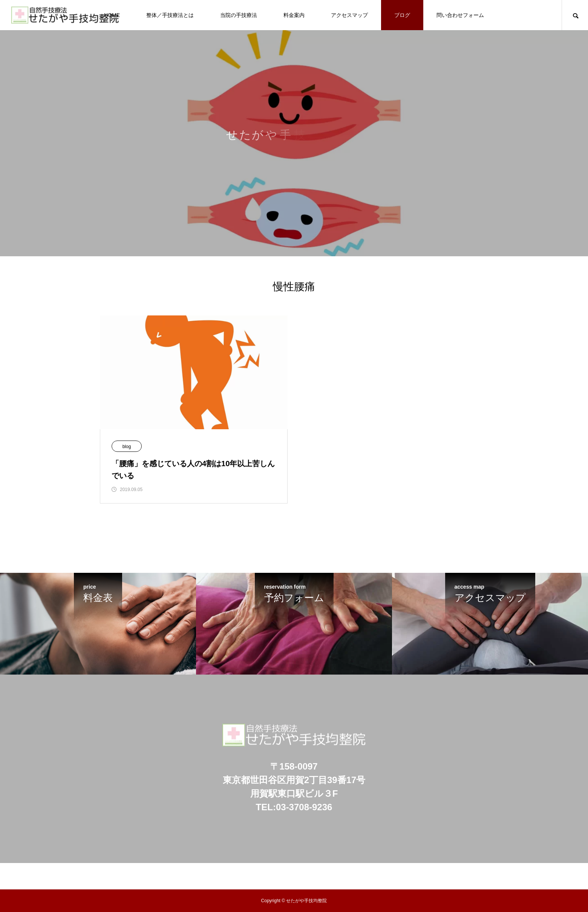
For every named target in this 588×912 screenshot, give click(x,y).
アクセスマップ (349, 15)
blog (127, 447)
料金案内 (294, 15)
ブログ (402, 15)
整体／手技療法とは (170, 15)
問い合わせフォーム (460, 15)
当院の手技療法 (239, 15)
